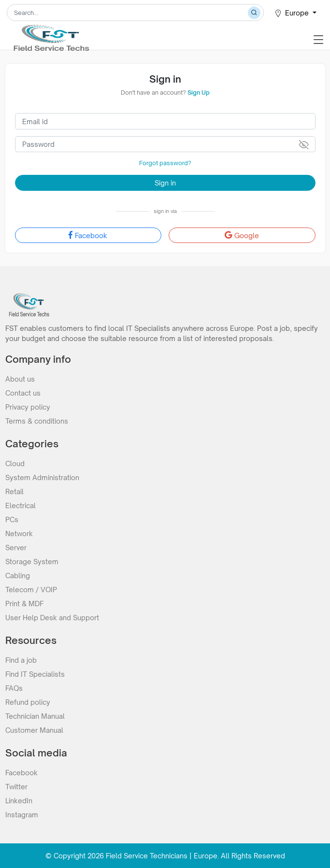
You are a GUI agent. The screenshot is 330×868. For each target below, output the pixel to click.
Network (19, 534)
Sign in (165, 183)
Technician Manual (35, 716)
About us (20, 379)
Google (242, 235)
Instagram (22, 815)
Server (16, 548)
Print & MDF (24, 604)
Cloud (15, 463)
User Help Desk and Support (52, 618)
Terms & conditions (37, 421)
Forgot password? (165, 163)
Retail (14, 491)
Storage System (32, 562)
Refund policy (28, 702)
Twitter (16, 787)
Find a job (21, 660)
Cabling (18, 576)
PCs (12, 519)
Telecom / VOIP (31, 590)
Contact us (23, 393)
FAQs (14, 688)
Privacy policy (28, 407)
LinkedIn (19, 801)
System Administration (42, 477)
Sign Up (199, 92)
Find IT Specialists (35, 674)
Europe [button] (292, 13)
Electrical (21, 505)
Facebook (88, 235)
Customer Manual (34, 730)
